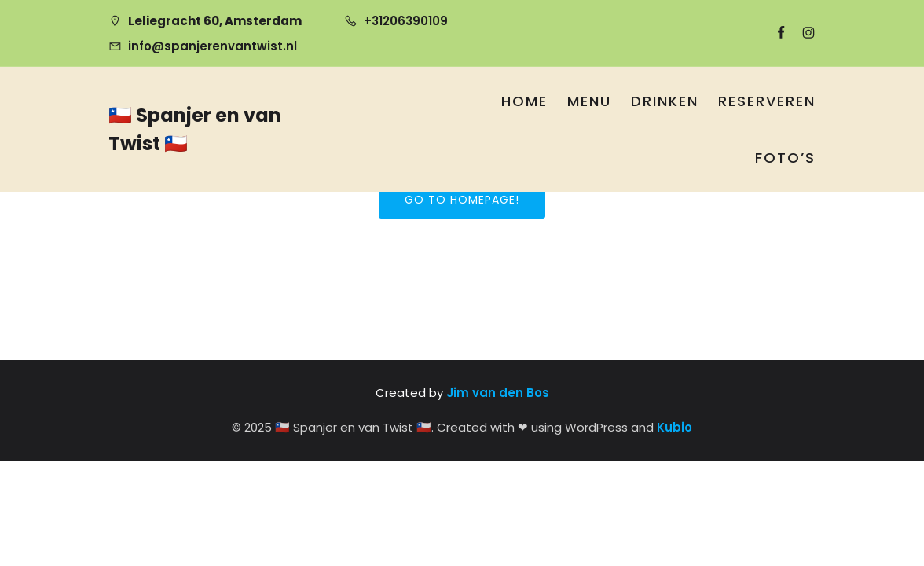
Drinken (665, 101)
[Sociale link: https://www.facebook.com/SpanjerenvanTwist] (774, 33)
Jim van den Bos (498, 393)
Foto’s (785, 158)
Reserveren (767, 101)
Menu (589, 101)
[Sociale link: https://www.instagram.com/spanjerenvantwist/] (802, 33)
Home (524, 101)
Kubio (675, 427)
